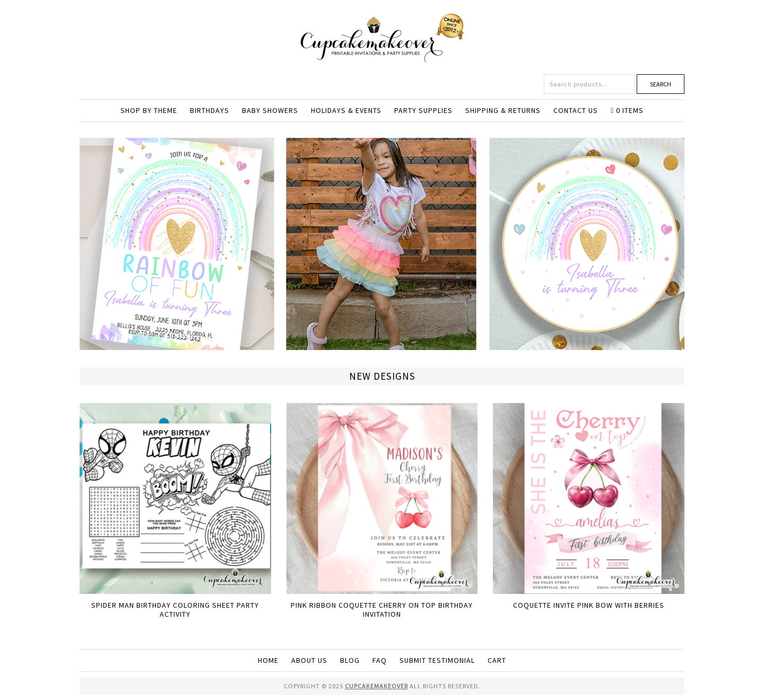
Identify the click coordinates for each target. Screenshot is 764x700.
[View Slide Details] (382, 345)
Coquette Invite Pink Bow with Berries (589, 605)
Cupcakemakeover (382, 37)
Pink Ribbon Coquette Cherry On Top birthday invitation (382, 610)
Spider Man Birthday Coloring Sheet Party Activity (175, 610)
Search (661, 84)
